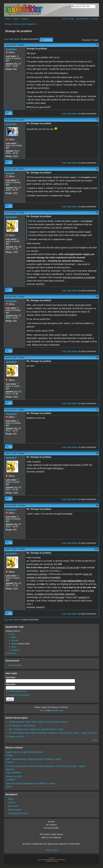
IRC (13, 634)
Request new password (19, 695)
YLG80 (9, 755)
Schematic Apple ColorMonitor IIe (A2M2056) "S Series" (31, 783)
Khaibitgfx (11, 780)
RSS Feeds (13, 806)
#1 (97, 45)
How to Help (51, 850)
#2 (97, 120)
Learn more (11, 653)
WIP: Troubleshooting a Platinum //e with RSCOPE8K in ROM (36, 729)
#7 (97, 410)
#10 (96, 549)
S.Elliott (10, 762)
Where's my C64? (17, 737)
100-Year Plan (82, 19)
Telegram (15, 650)
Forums (16, 19)
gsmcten (11, 124)
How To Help (68, 19)
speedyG (11, 217)
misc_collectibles (14, 773)
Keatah (10, 173)
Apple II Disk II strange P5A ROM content (25, 752)
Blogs (11, 799)
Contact (95, 19)
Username (11, 677)
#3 (97, 169)
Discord (15, 641)
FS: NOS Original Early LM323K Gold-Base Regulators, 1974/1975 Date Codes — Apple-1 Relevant (53, 733)
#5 (97, 297)
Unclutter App (57, 710)
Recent (25, 19)
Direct (43, 710)
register (17, 39)
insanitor (11, 49)
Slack (14, 647)
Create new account (18, 691)
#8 (97, 453)
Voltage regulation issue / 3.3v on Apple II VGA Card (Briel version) (38, 722)
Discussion (20, 24)
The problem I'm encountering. (22, 726)
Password (11, 684)
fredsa (9, 787)
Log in (7, 39)
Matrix (14, 637)
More (95, 740)
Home (8, 19)
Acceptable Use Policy (18, 813)
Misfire (14, 644)
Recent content (15, 665)
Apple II (31, 24)
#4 (97, 213)
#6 (97, 358)
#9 (97, 505)
